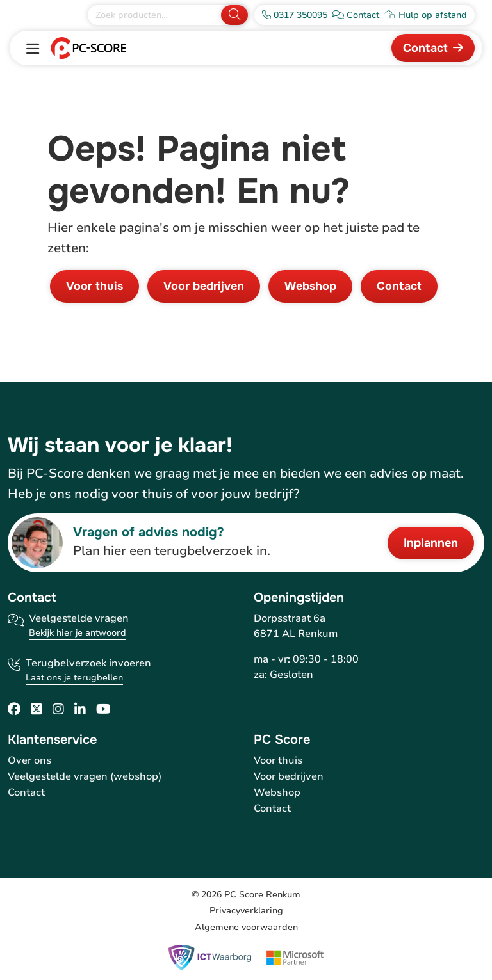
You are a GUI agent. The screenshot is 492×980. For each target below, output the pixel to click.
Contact (425, 48)
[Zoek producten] (156, 15)
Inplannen (431, 543)
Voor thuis (94, 286)
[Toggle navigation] (33, 49)
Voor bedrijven (204, 286)
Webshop (310, 286)
